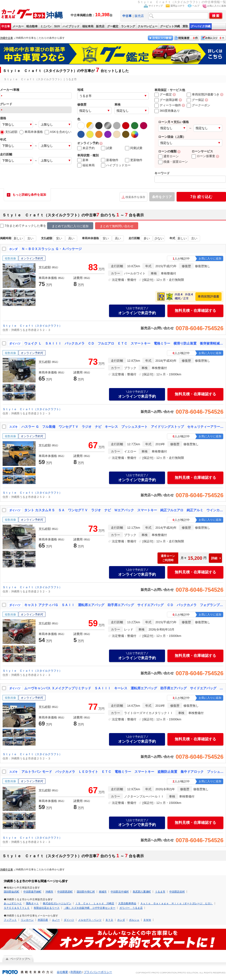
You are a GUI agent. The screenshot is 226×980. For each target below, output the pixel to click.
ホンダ (121, 920)
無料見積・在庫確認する (195, 311)
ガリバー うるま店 (131, 908)
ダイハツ (69, 920)
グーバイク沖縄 (201, 26)
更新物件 (134, 160)
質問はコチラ (178, 6)
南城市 (103, 892)
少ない (159, 238)
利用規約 (76, 972)
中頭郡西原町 (65, 892)
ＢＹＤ (109, 920)
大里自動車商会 (127, 903)
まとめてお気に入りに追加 (70, 226)
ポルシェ (134, 920)
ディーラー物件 (168, 105)
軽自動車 (32, 26)
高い (71, 238)
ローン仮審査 (203, 156)
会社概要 (62, 972)
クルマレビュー (148, 26)
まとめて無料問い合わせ (117, 226)
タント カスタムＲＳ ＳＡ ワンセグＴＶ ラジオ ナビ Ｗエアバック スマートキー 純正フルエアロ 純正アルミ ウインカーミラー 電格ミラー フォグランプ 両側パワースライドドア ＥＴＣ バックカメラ (124, 510)
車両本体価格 (31, 132)
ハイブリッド (71, 26)
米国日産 (43, 920)
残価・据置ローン (173, 162)
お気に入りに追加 (217, 6)
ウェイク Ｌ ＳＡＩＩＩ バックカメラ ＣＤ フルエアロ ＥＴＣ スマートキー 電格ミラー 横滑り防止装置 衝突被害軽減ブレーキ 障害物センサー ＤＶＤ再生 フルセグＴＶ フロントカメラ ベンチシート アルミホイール (124, 343)
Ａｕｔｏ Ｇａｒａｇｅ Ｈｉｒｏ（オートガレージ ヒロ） (177, 903)
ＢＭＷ (147, 920)
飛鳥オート (32, 903)
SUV (57, 26)
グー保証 (195, 100)
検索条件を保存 (135, 197)
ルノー (56, 920)
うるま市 (160, 892)
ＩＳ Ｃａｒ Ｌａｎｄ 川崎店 (95, 903)
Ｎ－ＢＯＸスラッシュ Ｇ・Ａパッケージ (52, 249)
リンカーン (27, 920)
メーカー (18, 26)
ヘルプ (196, 6)
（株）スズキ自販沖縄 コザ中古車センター (89, 908)
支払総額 (9, 132)
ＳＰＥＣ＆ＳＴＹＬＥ (17, 908)
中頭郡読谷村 (177, 892)
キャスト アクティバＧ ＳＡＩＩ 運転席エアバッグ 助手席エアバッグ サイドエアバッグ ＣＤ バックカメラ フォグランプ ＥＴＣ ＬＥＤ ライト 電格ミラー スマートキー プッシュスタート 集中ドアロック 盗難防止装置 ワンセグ (124, 605)
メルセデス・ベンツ (90, 920)
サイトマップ (156, 6)
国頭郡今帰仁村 (86, 892)
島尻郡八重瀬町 (142, 892)
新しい (18, 238)
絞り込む (201, 197)
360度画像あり (167, 111)
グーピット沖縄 (170, 26)
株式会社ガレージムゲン (57, 903)
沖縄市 (49, 892)
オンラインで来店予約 (137, 311)
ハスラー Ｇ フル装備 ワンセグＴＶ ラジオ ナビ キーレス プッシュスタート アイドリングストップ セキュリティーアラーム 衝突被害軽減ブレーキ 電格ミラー (123, 427)
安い (59, 238)
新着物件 (110, 160)
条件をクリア (162, 197)
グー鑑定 (113, 26)
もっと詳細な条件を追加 (29, 195)
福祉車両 (88, 26)
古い (30, 238)
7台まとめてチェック (17, 226)
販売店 (139, 16)
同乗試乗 (134, 148)
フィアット (10, 920)
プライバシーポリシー (98, 972)
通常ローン (168, 156)
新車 (83, 160)
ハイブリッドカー (116, 165)
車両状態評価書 (208, 296)
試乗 (107, 148)
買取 (185, 26)
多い (147, 238)
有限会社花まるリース (47, 908)
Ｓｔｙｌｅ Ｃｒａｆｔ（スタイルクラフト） (32, 326)
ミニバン (46, 26)
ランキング (128, 26)
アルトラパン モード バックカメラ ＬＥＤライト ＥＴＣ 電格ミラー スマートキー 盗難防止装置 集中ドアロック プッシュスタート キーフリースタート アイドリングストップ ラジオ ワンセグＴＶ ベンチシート (123, 772)
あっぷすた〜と (13, 903)
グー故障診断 (166, 100)
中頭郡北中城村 (120, 892)
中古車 (6, 26)
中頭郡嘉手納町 (32, 892)
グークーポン (198, 105)
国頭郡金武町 (12, 892)
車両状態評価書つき (203, 94)
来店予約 (86, 148)
